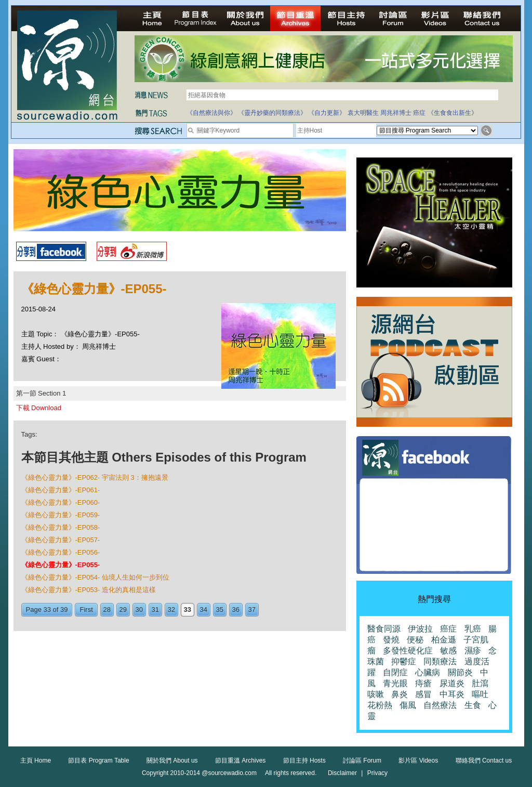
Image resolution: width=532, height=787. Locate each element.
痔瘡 (423, 683)
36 (236, 609)
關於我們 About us (172, 760)
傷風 (408, 705)
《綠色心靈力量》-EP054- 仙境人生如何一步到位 (95, 577)
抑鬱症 (404, 661)
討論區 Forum (362, 760)
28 (107, 609)
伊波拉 (420, 629)
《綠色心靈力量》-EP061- (61, 490)
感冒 (423, 694)
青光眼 (395, 683)
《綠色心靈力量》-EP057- (61, 540)
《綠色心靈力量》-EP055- (61, 565)
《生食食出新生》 (453, 113)
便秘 (415, 640)
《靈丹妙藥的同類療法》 (272, 113)
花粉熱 (380, 705)
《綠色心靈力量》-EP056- (61, 552)
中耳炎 (452, 694)
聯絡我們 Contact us (484, 760)
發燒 (391, 640)
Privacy (377, 773)
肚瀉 (480, 683)
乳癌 (473, 629)
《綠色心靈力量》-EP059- (61, 515)
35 (220, 609)
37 (252, 609)
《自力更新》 (327, 113)
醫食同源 (384, 629)
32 (171, 609)
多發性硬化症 (408, 651)
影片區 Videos (418, 760)
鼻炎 (400, 694)
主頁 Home (36, 760)
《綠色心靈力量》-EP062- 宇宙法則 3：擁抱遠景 (95, 477)
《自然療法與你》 (211, 113)
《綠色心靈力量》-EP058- (61, 527)
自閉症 (395, 672)
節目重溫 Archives (240, 760)
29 (123, 609)
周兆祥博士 (396, 113)
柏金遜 (444, 640)
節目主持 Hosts (304, 760)
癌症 (419, 113)
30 (139, 609)
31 (155, 609)
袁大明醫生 (363, 113)
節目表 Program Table (98, 760)
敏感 (448, 651)
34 (204, 609)
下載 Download (39, 408)
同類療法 (440, 661)
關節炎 (460, 672)
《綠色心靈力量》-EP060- (61, 502)
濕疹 (473, 651)
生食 (473, 705)
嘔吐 (480, 694)
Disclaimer (342, 773)
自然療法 (440, 705)
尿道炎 (452, 683)
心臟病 (428, 672)
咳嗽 (376, 694)
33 (188, 609)
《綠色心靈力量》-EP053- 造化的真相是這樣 (89, 590)
